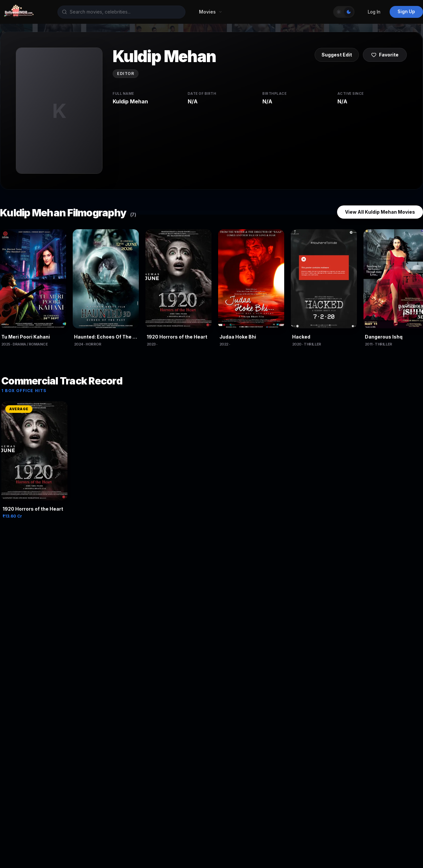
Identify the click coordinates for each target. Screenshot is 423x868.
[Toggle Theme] (344, 12)
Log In (374, 12)
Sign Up (406, 12)
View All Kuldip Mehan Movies (380, 212)
